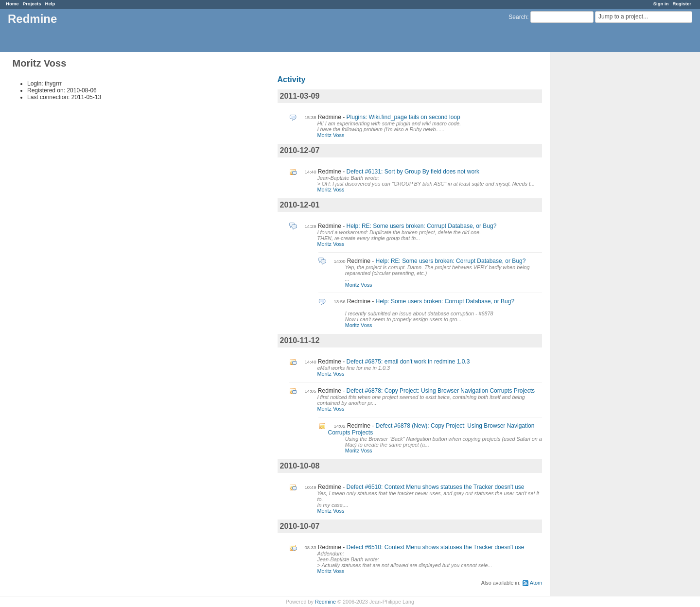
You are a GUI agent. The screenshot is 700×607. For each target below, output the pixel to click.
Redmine (325, 602)
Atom (536, 583)
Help (50, 4)
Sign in (661, 4)
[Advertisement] (599, 205)
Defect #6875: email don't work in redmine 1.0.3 (408, 362)
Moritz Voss (331, 135)
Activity (292, 79)
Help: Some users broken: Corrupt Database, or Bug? (445, 301)
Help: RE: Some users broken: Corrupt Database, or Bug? (422, 226)
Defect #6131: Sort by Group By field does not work (413, 172)
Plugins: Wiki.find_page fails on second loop (403, 117)
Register (682, 4)
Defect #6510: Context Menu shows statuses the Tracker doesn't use (436, 487)
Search (518, 17)
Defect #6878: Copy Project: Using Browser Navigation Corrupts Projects (441, 391)
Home (12, 4)
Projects (32, 4)
